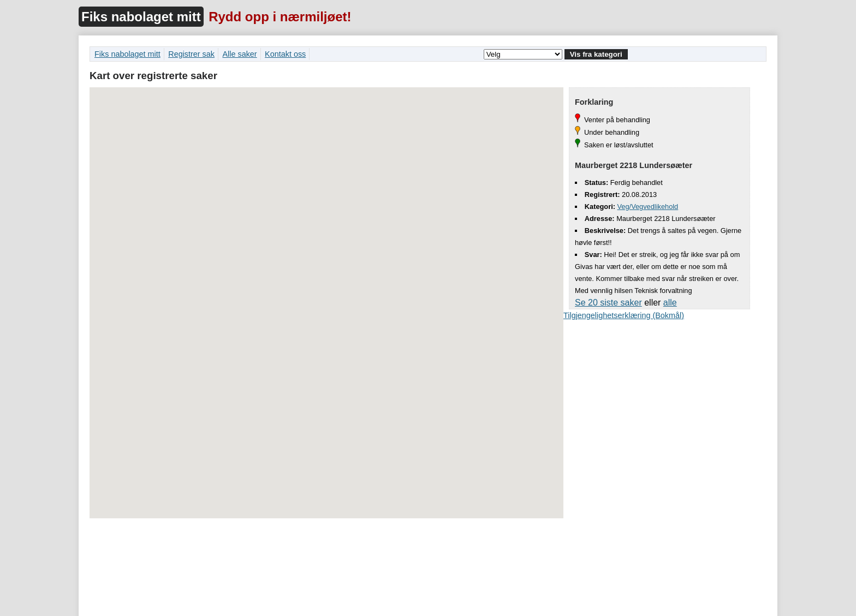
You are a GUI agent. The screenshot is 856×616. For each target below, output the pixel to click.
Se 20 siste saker (608, 303)
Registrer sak (191, 54)
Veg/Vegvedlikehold (648, 207)
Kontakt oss (285, 54)
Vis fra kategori (596, 54)
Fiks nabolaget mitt (141, 17)
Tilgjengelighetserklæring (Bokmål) (624, 315)
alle (670, 303)
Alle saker (239, 54)
